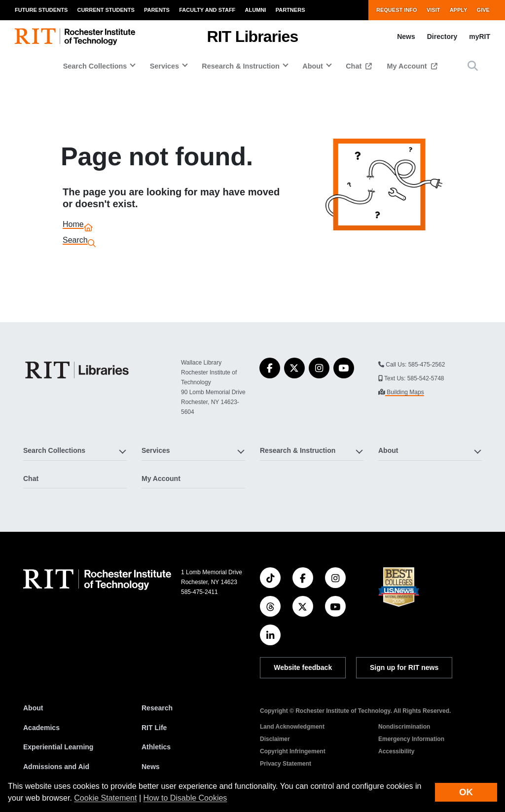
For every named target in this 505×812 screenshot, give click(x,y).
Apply (459, 10)
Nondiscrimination (404, 727)
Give (483, 10)
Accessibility (396, 751)
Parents (157, 10)
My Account (408, 66)
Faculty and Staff (207, 10)
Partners (290, 10)
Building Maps (405, 392)
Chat (355, 66)
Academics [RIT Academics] (41, 728)
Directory (442, 37)
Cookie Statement (105, 798)
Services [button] (164, 66)
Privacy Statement (286, 764)
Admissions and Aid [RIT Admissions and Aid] (56, 767)
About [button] (313, 66)
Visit (433, 10)
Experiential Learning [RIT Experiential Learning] (58, 747)
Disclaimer (275, 739)
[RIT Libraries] (78, 370)
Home (73, 226)
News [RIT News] (151, 767)
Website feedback (303, 667)
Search (75, 241)
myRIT (480, 37)
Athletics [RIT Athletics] (156, 747)
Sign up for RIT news (404, 667)
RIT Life (154, 728)
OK (466, 792)
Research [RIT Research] (157, 708)
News (406, 37)
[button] (473, 66)
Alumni (256, 10)
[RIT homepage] (75, 37)
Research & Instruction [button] (241, 66)
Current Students (106, 10)
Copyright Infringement (293, 751)
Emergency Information (411, 739)
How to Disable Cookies (185, 798)
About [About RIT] (33, 708)
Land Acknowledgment (292, 727)
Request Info (397, 10)
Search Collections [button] (95, 66)
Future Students (41, 10)
